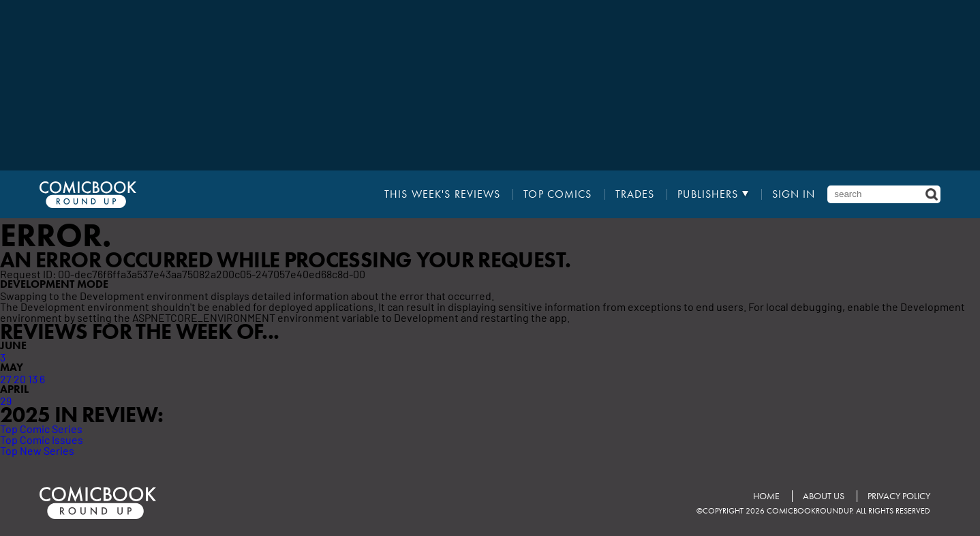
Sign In (794, 194)
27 (6, 378)
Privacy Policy (899, 496)
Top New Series (37, 450)
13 (33, 378)
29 (6, 400)
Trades (635, 194)
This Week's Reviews (442, 194)
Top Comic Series (41, 428)
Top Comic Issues (42, 439)
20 (20, 378)
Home (766, 496)
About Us (824, 496)
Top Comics (557, 194)
